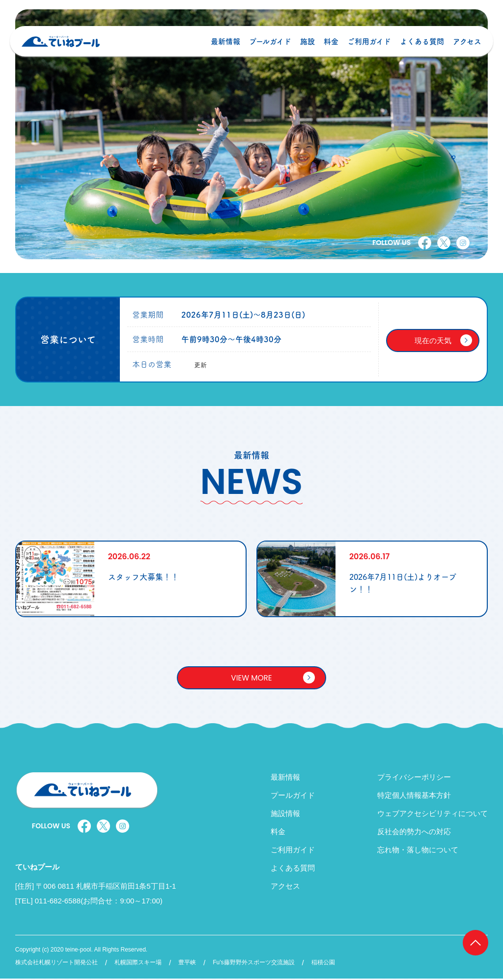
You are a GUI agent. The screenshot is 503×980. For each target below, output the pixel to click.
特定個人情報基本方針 (414, 797)
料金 (329, 47)
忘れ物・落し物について (418, 851)
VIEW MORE (251, 678)
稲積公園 (323, 964)
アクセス (465, 47)
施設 (305, 47)
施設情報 (285, 815)
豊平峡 (187, 964)
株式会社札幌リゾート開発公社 (56, 964)
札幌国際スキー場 (138, 964)
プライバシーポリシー (414, 778)
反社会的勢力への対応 (414, 833)
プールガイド (268, 47)
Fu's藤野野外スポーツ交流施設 (253, 964)
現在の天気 (433, 340)
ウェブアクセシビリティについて (433, 815)
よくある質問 (419, 47)
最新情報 (223, 47)
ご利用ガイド (367, 47)
